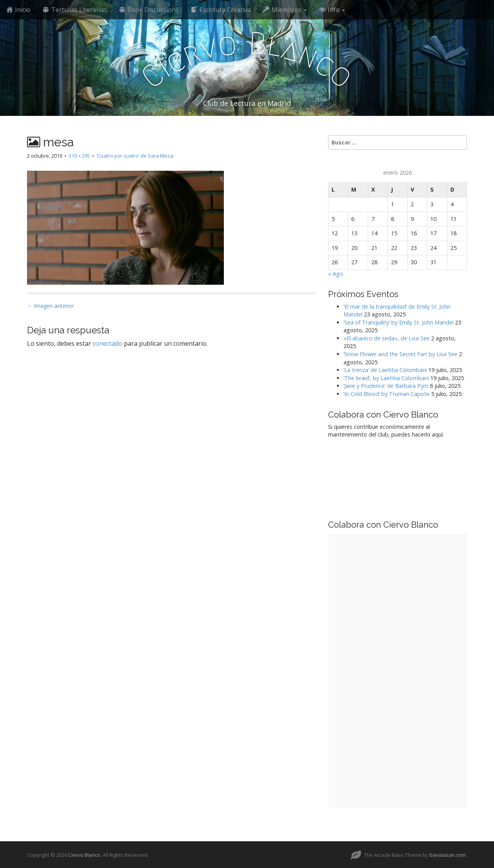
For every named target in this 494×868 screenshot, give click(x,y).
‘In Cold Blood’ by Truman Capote (387, 394)
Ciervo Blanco (84, 855)
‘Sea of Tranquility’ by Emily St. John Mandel (398, 322)
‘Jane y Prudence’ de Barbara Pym (386, 386)
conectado (107, 343)
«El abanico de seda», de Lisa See (387, 338)
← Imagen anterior (51, 306)
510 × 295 (79, 156)
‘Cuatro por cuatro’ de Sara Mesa (135, 156)
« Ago (336, 274)
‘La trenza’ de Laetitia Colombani (385, 370)
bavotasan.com (448, 855)
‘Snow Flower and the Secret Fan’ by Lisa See (400, 354)
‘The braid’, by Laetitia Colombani (386, 378)
